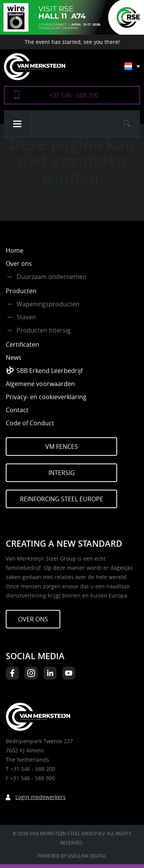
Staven (26, 317)
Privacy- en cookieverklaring (46, 397)
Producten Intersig (44, 330)
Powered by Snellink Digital (72, 856)
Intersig (62, 473)
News (14, 358)
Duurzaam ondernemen (51, 277)
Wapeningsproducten (48, 304)
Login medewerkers (41, 797)
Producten (21, 291)
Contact (17, 410)
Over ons (19, 264)
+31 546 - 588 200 (74, 95)
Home (15, 250)
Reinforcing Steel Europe (62, 499)
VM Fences (62, 447)
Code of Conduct (30, 423)
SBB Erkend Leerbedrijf (50, 371)
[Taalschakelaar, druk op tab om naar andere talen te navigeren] (138, 70)
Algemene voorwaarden (40, 384)
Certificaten (22, 344)
